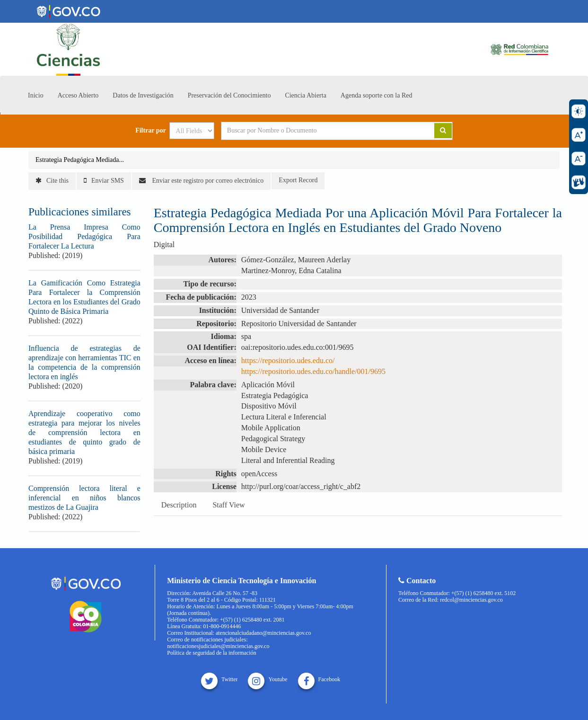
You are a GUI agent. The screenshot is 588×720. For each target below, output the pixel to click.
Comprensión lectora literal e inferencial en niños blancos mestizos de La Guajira (84, 498)
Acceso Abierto (78, 95)
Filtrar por (151, 131)
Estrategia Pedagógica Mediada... (80, 160)
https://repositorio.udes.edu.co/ (288, 360)
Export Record (298, 180)
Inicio (36, 95)
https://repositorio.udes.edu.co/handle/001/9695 (313, 371)
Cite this (52, 181)
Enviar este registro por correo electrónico (201, 181)
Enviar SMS (104, 181)
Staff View (228, 505)
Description (179, 505)
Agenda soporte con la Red (377, 95)
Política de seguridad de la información (211, 653)
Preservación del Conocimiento (229, 95)
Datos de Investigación (143, 95)
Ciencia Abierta (305, 95)
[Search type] (192, 131)
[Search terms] (316, 131)
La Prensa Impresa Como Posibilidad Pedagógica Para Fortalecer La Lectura (84, 236)
